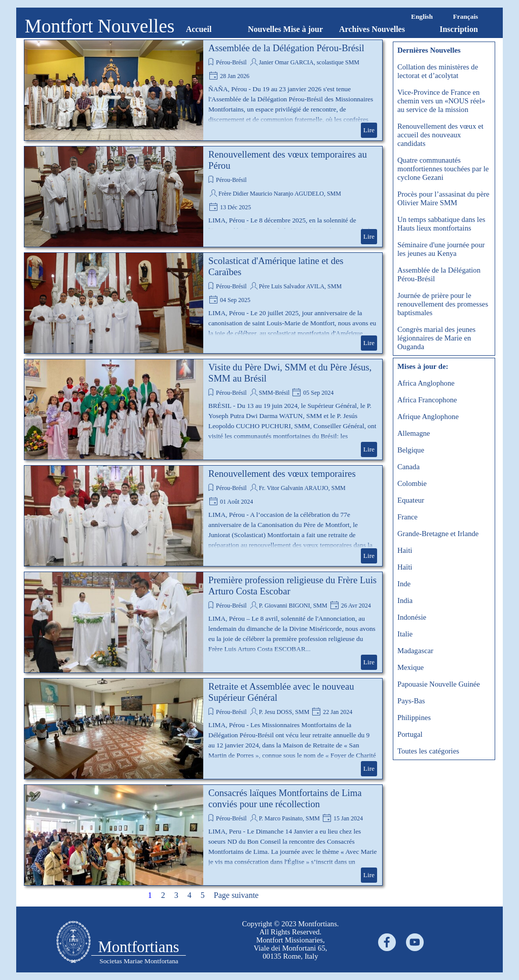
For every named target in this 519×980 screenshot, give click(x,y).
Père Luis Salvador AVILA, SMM (300, 286)
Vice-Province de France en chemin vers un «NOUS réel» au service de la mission (441, 101)
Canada (409, 467)
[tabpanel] (290, 940)
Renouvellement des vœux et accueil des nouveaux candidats (440, 135)
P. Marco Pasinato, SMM (289, 818)
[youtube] (415, 942)
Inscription (459, 29)
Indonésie (412, 617)
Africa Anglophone (426, 383)
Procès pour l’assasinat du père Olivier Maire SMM (443, 198)
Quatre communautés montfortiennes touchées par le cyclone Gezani (443, 169)
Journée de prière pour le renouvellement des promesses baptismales (443, 304)
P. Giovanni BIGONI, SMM (293, 606)
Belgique (411, 450)
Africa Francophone (427, 400)
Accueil (199, 29)
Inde (404, 584)
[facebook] (387, 942)
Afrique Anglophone (428, 417)
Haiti (405, 550)
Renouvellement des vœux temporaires (282, 474)
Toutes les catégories (428, 751)
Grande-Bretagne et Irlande (438, 534)
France (407, 517)
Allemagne (414, 433)
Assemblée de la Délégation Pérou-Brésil (286, 48)
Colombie (412, 483)
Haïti (405, 567)
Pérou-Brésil (231, 62)
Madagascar (415, 651)
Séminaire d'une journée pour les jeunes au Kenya (441, 249)
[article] (203, 90)
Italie (405, 634)
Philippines (414, 718)
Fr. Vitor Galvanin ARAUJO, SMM (302, 488)
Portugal (410, 734)
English (422, 16)
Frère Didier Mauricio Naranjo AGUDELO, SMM (280, 194)
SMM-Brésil (274, 393)
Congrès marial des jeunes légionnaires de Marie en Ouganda (436, 338)
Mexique (411, 667)
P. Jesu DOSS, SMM (284, 712)
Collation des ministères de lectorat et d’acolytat (438, 71)
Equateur (411, 500)
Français (466, 16)
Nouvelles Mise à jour (285, 29)
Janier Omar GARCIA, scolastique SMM (309, 62)
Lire (369, 130)
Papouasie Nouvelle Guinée (439, 684)
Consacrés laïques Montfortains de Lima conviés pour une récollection (285, 798)
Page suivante (236, 895)
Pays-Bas (411, 701)
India (405, 600)
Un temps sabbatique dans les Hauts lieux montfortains (441, 224)
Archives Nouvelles (372, 29)
